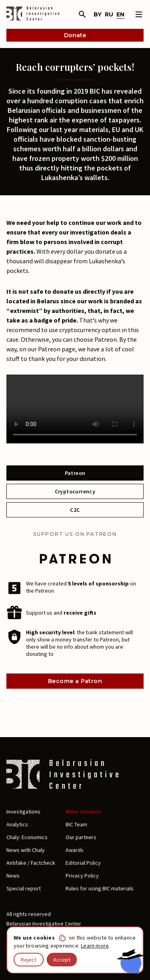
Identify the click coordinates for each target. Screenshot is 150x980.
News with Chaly (26, 850)
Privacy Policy (82, 876)
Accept (62, 960)
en (120, 14)
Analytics (17, 824)
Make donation (83, 812)
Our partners (81, 837)
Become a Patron (75, 681)
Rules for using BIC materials (100, 888)
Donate (75, 35)
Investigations (23, 812)
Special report (24, 888)
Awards (75, 850)
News (13, 876)
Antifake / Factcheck (31, 863)
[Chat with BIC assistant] (130, 961)
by (98, 14)
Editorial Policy (83, 863)
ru (109, 14)
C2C (75, 510)
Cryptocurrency (75, 491)
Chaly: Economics (27, 837)
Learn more (95, 946)
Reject (29, 960)
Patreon (75, 473)
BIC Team (76, 824)
